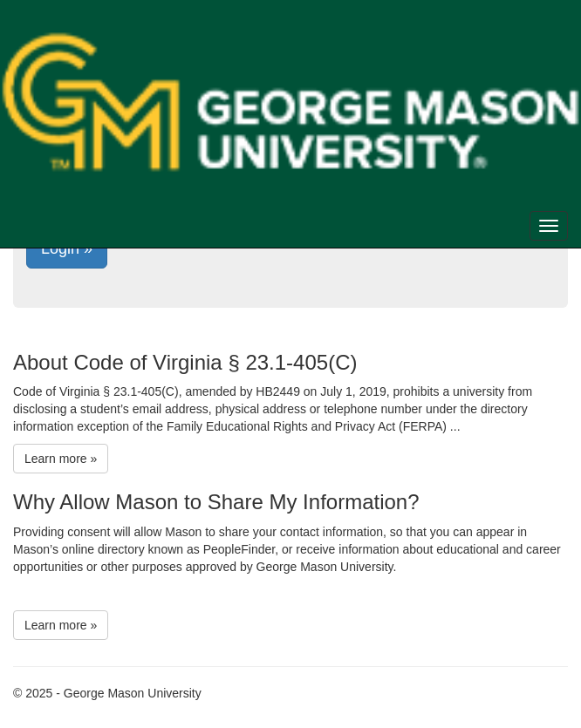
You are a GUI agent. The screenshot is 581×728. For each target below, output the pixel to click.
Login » (67, 248)
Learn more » (61, 459)
